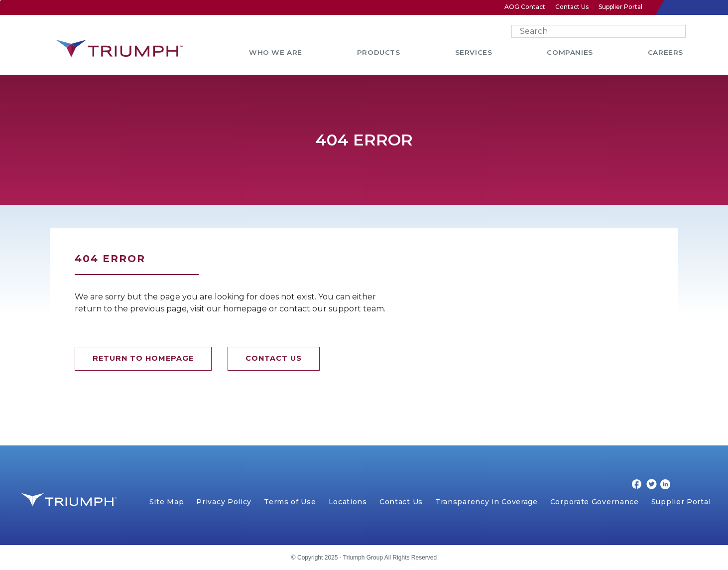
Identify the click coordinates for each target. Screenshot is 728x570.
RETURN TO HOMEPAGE (143, 358)
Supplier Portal (620, 7)
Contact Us (572, 7)
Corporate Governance (595, 502)
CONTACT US (274, 358)
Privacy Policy (224, 502)
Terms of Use (290, 502)
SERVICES (474, 52)
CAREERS (666, 52)
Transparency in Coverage (486, 502)
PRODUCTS (379, 52)
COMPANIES (570, 52)
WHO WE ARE (276, 52)
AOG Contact (525, 7)
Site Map (167, 502)
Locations (348, 502)
